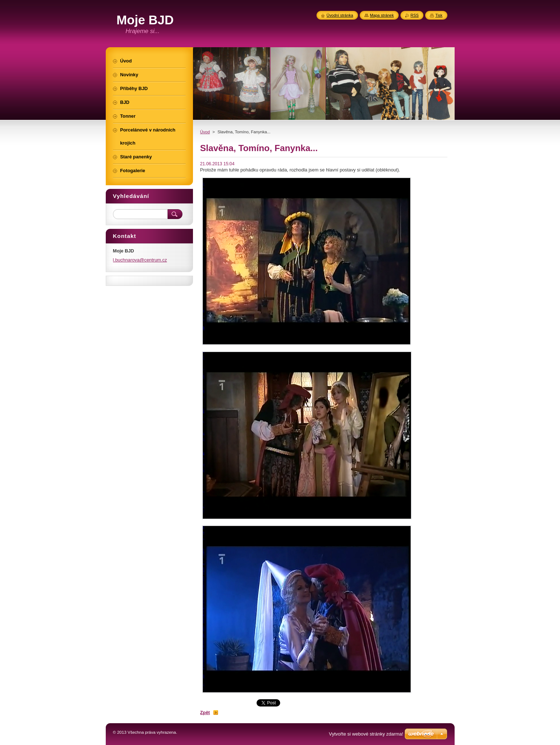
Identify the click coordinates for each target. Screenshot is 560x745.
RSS (415, 15)
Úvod (205, 132)
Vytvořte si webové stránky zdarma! (366, 734)
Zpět (205, 712)
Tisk (439, 15)
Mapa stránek (382, 15)
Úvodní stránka (340, 15)
